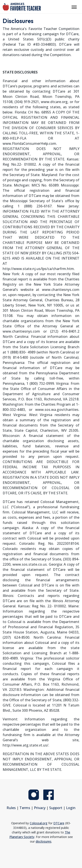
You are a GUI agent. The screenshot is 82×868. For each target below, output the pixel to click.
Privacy (40, 808)
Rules (11, 808)
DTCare (59, 823)
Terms (25, 808)
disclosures (44, 841)
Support (56, 808)
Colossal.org (39, 823)
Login (71, 808)
